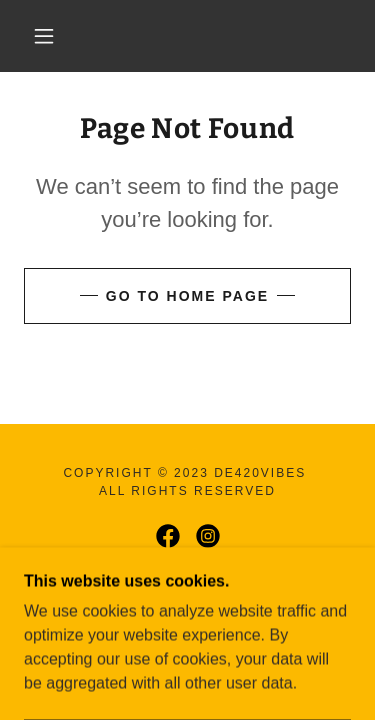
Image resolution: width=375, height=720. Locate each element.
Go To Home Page (187, 296)
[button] (44, 36)
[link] (191, 36)
